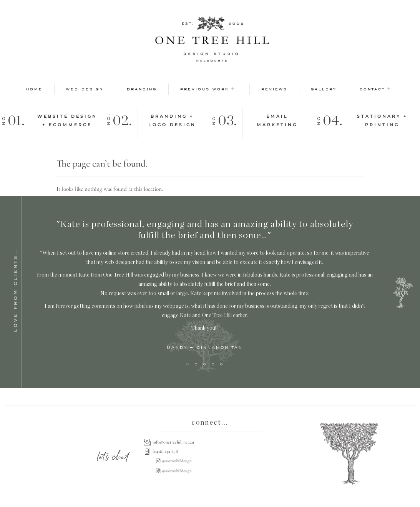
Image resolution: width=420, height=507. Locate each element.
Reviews (274, 89)
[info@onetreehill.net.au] (210, 442)
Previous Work (208, 89)
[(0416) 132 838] (210, 451)
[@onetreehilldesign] (176, 461)
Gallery (324, 89)
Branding (142, 89)
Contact (376, 89)
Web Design (85, 89)
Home (34, 89)
